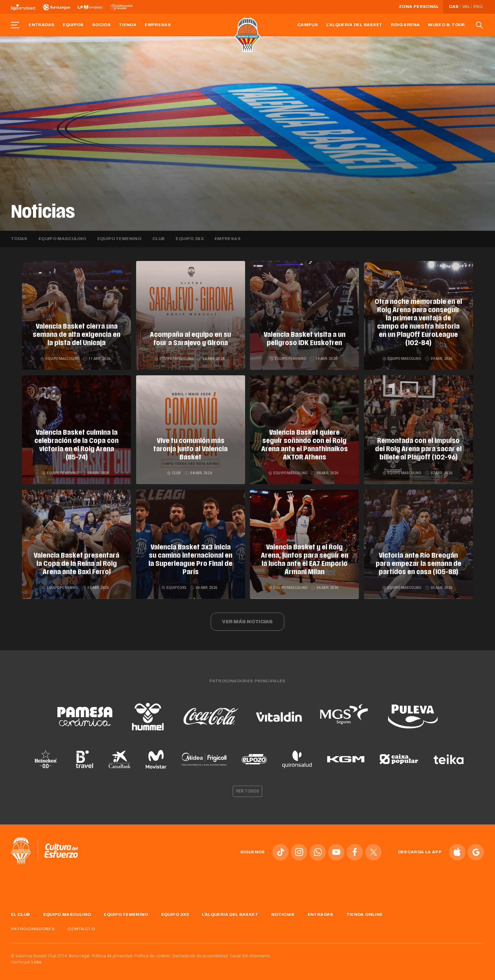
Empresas (158, 25)
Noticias (283, 912)
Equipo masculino (62, 239)
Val (466, 7)
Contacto (81, 927)
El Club (21, 912)
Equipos (73, 25)
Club (158, 239)
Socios (101, 25)
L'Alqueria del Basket (354, 25)
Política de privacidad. (113, 954)
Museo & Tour (446, 25)
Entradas (41, 25)
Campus (308, 25)
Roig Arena (405, 25)
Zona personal (419, 7)
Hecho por (27, 960)
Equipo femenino (119, 239)
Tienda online (365, 912)
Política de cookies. (153, 954)
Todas (19, 239)
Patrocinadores (33, 927)
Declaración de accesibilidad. (201, 954)
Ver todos (247, 789)
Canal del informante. (250, 954)
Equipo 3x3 (190, 239)
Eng (478, 7)
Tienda (128, 25)
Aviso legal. (80, 954)
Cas (454, 7)
